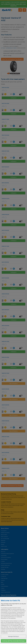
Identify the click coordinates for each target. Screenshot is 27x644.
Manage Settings (14, 636)
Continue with (14, 641)
